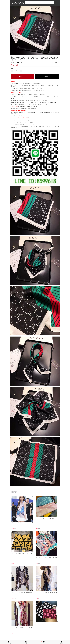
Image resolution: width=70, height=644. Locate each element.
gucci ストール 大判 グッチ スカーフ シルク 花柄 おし (23, 510)
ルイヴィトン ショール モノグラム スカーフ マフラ (47, 507)
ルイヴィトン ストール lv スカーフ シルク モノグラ (23, 579)
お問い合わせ (55, 62)
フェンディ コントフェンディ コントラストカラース (23, 542)
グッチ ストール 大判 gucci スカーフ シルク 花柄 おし (23, 614)
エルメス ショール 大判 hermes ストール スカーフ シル (47, 544)
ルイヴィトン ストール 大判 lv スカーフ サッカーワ (47, 612)
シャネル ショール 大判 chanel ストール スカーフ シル (47, 579)
